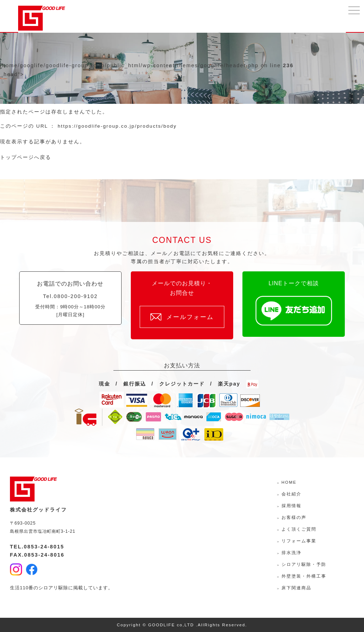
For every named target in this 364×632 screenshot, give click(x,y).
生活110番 (22, 588)
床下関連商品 (296, 588)
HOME (289, 482)
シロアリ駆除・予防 (304, 564)
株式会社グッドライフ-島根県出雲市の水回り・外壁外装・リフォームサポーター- (42, 18)
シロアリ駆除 (53, 588)
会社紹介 (291, 494)
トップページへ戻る (26, 157)
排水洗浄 (291, 553)
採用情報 (291, 506)
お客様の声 (294, 517)
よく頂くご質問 (299, 529)
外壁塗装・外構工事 (304, 576)
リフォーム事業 (299, 541)
